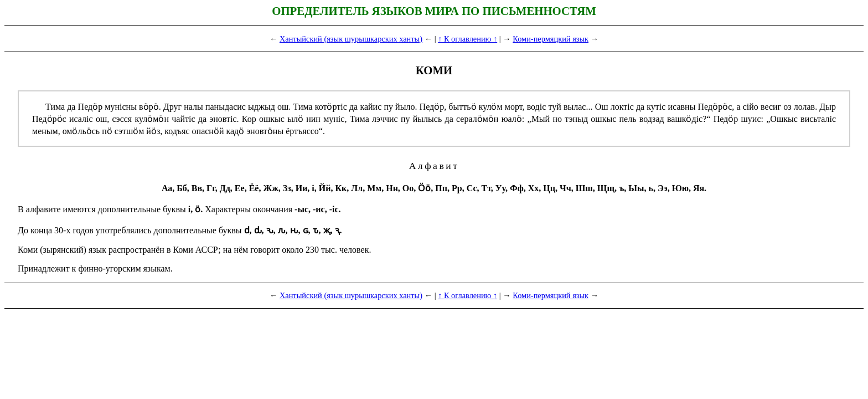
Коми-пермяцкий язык (551, 39)
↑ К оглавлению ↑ (467, 39)
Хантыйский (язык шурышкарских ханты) (351, 39)
